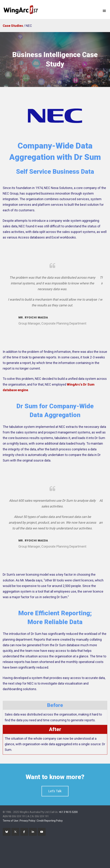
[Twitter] (15, 832)
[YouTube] (42, 832)
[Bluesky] (7, 832)
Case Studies (13, 26)
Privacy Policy (27, 821)
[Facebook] (24, 832)
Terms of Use (10, 821)
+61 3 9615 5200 (68, 812)
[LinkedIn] (33, 832)
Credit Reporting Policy (50, 821)
